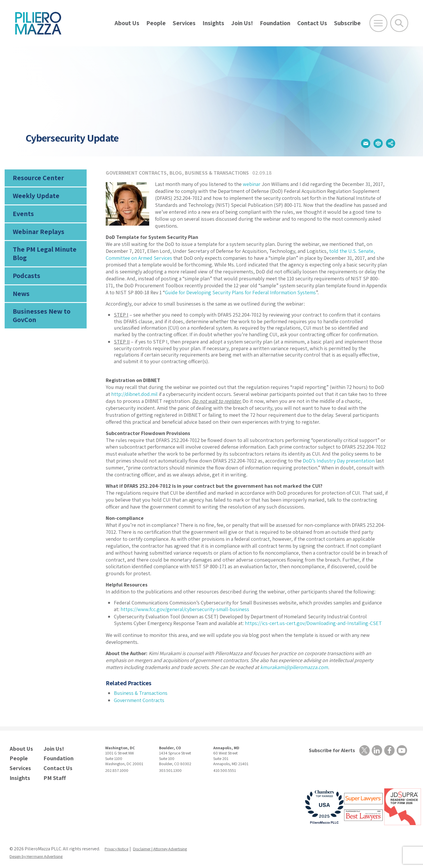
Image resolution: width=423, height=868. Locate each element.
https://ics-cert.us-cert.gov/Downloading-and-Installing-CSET (313, 623)
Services (184, 23)
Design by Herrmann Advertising (41, 851)
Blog (176, 173)
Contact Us (312, 23)
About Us (127, 23)
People (156, 23)
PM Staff (52, 773)
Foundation (275, 23)
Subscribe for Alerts (328, 751)
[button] (351, 142)
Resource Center (36, 179)
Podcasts (25, 287)
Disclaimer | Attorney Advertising (170, 844)
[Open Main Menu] (378, 23)
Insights (213, 23)
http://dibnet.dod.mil (134, 394)
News (21, 307)
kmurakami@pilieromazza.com (294, 667)
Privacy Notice (118, 844)
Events (22, 219)
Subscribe (347, 23)
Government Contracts (136, 173)
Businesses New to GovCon (39, 331)
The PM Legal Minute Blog (42, 263)
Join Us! (242, 23)
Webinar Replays (36, 239)
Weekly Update (34, 199)
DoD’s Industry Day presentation (339, 461)
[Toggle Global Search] (399, 23)
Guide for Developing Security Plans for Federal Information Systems (240, 292)
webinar (252, 184)
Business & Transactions (217, 173)
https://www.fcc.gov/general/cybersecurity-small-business (185, 609)
